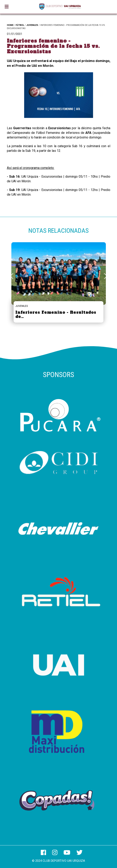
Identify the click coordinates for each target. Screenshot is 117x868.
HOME (10, 25)
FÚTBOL (20, 25)
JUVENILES (32, 25)
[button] (106, 276)
